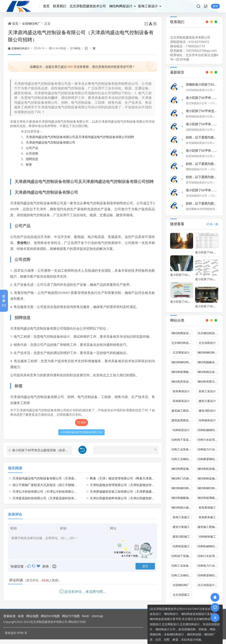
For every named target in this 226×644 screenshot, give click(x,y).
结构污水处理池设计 (208, 437)
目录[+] (4, 301)
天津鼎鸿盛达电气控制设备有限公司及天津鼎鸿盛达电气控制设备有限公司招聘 (80, 137)
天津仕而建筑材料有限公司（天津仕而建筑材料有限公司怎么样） (135, 495)
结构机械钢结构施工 (208, 543)
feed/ (86, 616)
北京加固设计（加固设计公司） (208, 582)
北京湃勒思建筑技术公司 (88, 6)
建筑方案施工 (181, 524)
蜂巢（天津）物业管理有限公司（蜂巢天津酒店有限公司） (130, 475)
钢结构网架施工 (182, 466)
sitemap (97, 616)
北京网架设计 (181, 349)
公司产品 (32, 148)
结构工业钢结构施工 (182, 572)
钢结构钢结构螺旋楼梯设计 (182, 359)
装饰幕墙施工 (207, 504)
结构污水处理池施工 (208, 553)
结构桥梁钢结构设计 (208, 456)
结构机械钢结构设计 (208, 427)
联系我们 (60, 6)
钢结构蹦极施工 (182, 495)
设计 (54, 98)
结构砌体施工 (207, 533)
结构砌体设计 (207, 417)
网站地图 (32, 616)
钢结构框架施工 (208, 475)
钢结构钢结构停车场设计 (208, 349)
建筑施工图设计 (182, 408)
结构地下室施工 (182, 553)
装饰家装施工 (207, 514)
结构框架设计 (181, 427)
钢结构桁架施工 (208, 466)
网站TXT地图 (71, 616)
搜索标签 (9, 616)
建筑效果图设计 (182, 417)
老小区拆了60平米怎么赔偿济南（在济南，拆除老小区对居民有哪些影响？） (42, 447)
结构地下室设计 (182, 437)
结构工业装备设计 (182, 446)
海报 (82, 422)
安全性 (22, 243)
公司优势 (32, 153)
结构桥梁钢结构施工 (208, 572)
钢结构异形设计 (182, 378)
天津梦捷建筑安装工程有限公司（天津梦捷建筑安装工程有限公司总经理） (141, 488)
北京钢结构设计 (208, 330)
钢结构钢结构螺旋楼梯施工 (208, 485)
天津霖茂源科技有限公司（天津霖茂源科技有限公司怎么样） (54, 495)
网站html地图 (50, 616)
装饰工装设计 (148, 6)
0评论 (77, 48)
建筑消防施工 (181, 533)
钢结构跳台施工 (182, 504)
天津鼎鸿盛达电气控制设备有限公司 (51, 142)
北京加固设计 (207, 340)
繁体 (215, 6)
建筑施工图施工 (208, 524)
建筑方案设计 (207, 398)
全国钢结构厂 (31, 23)
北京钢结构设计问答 (182, 340)
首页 (46, 6)
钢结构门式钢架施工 (182, 475)
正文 (47, 23)
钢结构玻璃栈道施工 (208, 495)
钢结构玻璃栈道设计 (182, 369)
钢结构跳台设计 (208, 369)
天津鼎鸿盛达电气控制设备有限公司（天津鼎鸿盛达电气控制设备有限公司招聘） (68, 475)
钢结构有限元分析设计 (208, 378)
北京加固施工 (181, 592)
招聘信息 (32, 159)
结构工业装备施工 (182, 563)
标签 (29, 164)
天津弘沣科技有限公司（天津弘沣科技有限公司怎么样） (51, 488)
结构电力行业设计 (208, 446)
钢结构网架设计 (121, 6)
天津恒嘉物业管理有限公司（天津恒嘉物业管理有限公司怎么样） (135, 482)
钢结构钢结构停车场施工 (182, 485)
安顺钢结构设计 (19, 48)
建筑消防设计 (207, 408)
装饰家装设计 (181, 398)
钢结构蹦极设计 (208, 359)
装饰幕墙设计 (181, 388)
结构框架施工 (181, 543)
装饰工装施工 (181, 514)
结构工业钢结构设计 (182, 456)
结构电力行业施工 (208, 563)
